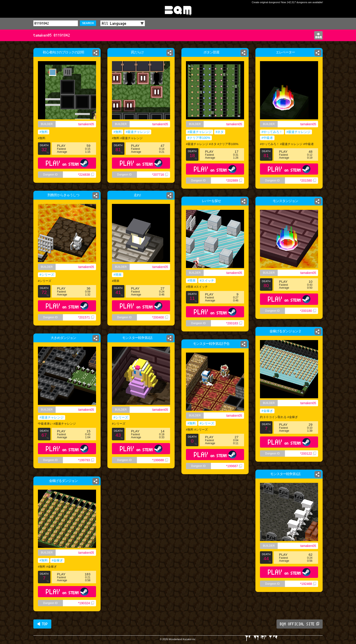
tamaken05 (86, 124)
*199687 (234, 466)
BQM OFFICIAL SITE (300, 624)
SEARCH (88, 23)
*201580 (308, 180)
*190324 (86, 603)
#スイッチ (207, 281)
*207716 (161, 177)
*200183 (234, 323)
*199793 (86, 460)
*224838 (86, 175)
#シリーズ (47, 275)
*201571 (86, 317)
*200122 (308, 454)
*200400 (160, 317)
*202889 (234, 180)
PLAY (67, 163)
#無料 (44, 132)
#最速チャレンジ (138, 132)
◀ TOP (42, 624)
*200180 (308, 311)
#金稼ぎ (267, 411)
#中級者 (267, 138)
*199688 (160, 460)
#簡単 (118, 275)
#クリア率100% (199, 138)
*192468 (308, 584)
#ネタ (220, 132)
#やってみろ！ (272, 132)
